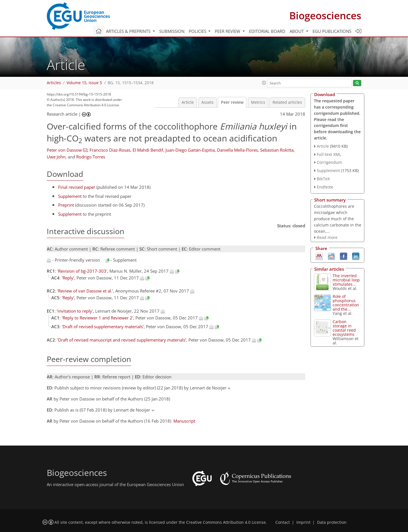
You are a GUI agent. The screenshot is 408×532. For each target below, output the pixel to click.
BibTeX (323, 179)
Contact (283, 522)
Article (188, 102)
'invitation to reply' (75, 311)
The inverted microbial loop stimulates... (346, 280)
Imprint (303, 522)
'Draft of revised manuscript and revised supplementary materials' (122, 340)
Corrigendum (329, 162)
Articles (54, 83)
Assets (208, 102)
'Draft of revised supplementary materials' (103, 327)
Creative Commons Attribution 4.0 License (226, 522)
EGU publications (332, 31)
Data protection (332, 522)
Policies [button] (198, 31)
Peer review (232, 102)
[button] (264, 83)
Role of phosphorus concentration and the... (346, 303)
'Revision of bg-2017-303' (82, 271)
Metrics (258, 102)
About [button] (297, 31)
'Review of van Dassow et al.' (85, 291)
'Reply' (68, 278)
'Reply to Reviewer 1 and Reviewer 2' (97, 318)
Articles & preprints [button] (129, 31)
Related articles (287, 102)
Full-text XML (329, 154)
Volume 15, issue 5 (84, 83)
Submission (172, 31)
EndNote (325, 187)
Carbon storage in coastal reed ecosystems (344, 328)
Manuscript (184, 421)
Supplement (70, 196)
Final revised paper (77, 187)
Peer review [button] (228, 31)
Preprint (66, 205)
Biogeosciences (325, 15)
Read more (327, 237)
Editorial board (267, 31)
